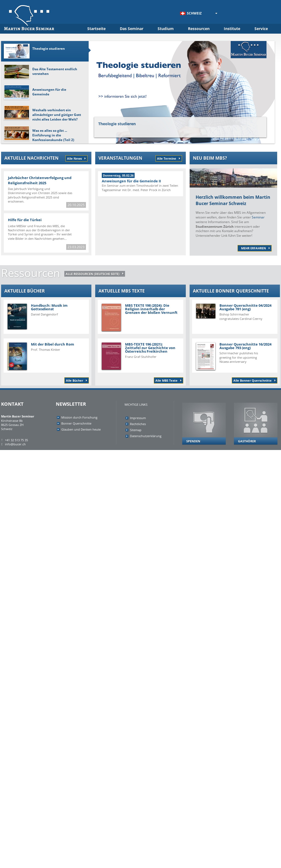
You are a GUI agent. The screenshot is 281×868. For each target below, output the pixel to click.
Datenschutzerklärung (146, 436)
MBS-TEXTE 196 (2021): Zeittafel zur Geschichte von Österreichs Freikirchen (140, 356)
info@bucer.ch (15, 444)
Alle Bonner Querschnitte (253, 380)
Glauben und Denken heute (81, 429)
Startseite (96, 29)
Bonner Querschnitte (76, 423)
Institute (232, 29)
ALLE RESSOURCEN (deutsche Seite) (93, 274)
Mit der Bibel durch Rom (46, 356)
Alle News (74, 158)
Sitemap (136, 430)
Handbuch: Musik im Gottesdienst (46, 316)
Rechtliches (138, 424)
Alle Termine (167, 158)
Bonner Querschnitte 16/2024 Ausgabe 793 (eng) (235, 356)
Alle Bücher (75, 380)
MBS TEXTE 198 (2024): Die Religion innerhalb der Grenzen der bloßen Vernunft (140, 317)
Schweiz (191, 13)
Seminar (258, 217)
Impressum (138, 418)
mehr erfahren (254, 248)
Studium (166, 29)
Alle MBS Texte (166, 380)
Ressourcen (199, 29)
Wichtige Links (136, 404)
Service (261, 29)
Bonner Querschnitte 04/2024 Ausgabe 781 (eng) (235, 312)
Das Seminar (132, 29)
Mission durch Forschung (79, 417)
